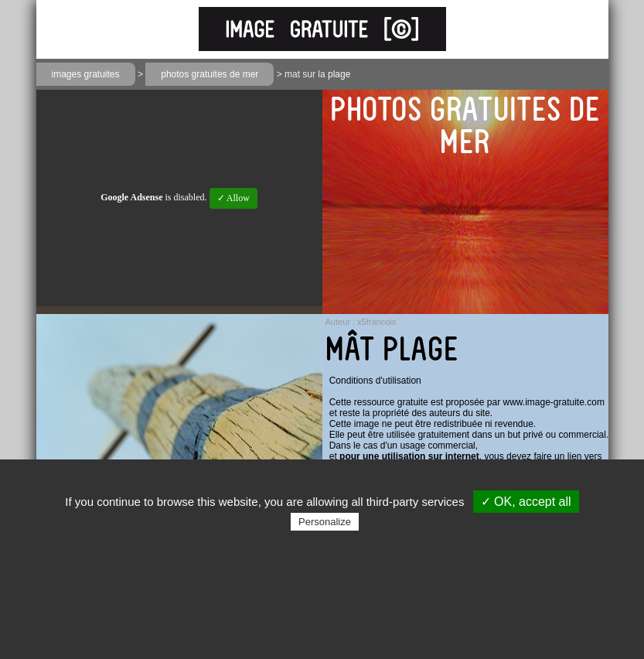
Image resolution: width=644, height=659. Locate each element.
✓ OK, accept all (526, 502)
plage (339, 74)
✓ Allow (233, 198)
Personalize (325, 522)
